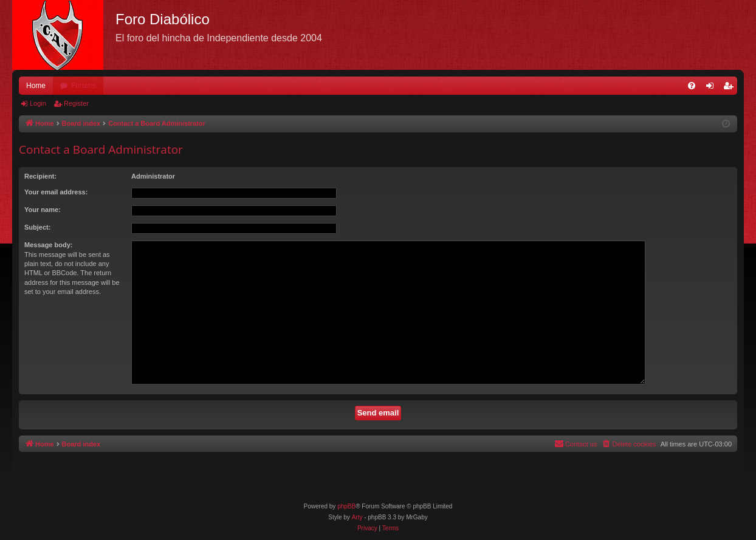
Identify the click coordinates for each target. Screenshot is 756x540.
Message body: (48, 245)
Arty (357, 517)
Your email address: (56, 192)
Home (36, 86)
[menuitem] (692, 86)
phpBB (346, 506)
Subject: (37, 227)
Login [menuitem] (713, 88)
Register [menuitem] (731, 88)
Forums (84, 86)
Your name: (43, 210)
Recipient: (40, 176)
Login (38, 103)
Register (76, 103)
